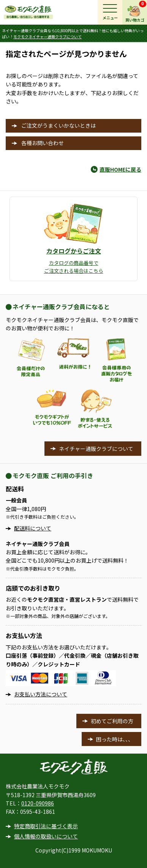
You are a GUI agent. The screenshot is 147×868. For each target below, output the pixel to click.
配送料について (33, 528)
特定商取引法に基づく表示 (46, 826)
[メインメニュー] (110, 12)
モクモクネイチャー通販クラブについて (47, 37)
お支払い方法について (41, 694)
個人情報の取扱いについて (46, 836)
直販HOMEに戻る (120, 169)
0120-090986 (38, 803)
